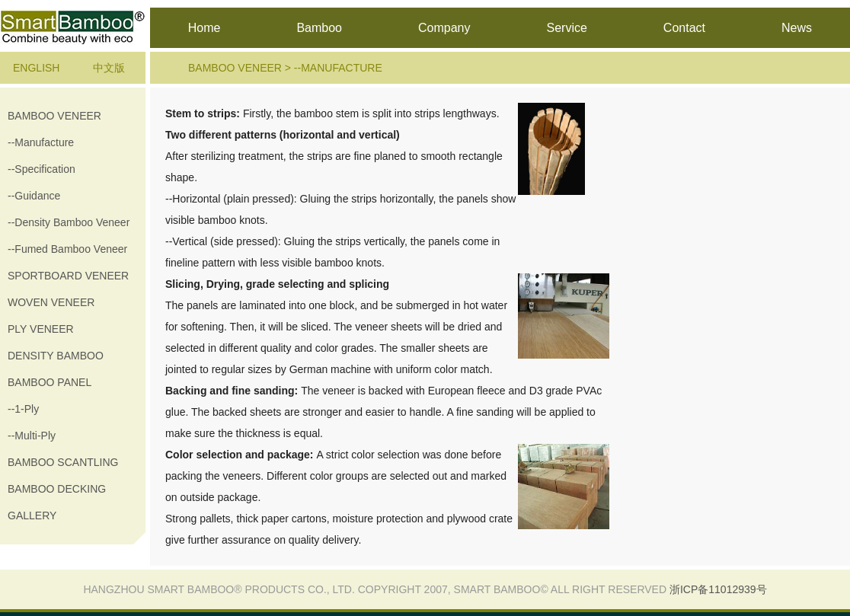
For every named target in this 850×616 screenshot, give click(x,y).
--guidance (34, 196)
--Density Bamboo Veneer (69, 222)
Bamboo (319, 28)
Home (205, 28)
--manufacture (41, 142)
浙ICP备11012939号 (718, 589)
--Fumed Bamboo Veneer (67, 249)
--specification (42, 169)
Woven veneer (51, 302)
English (36, 68)
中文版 (109, 68)
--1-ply (23, 409)
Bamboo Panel (50, 382)
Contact (684, 28)
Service (566, 28)
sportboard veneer (68, 276)
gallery (32, 515)
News (797, 28)
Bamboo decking (57, 489)
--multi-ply (32, 436)
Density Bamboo (56, 356)
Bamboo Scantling (63, 462)
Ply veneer (41, 329)
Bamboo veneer (54, 116)
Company (444, 28)
